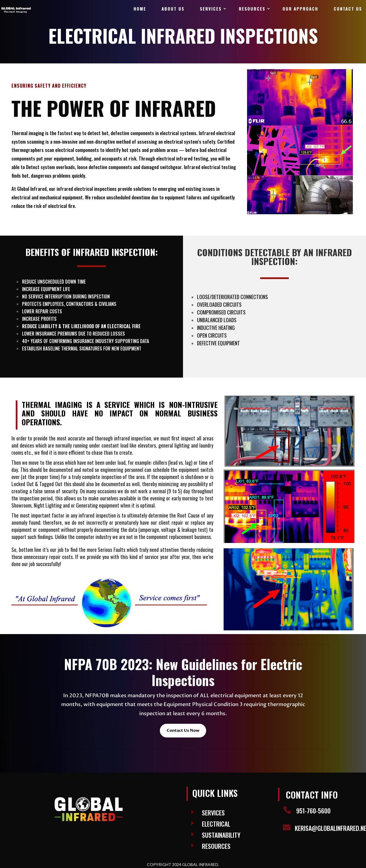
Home (140, 9)
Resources (252, 9)
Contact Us (348, 9)
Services (211, 9)
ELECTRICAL (216, 824)
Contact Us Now (183, 730)
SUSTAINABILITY (221, 835)
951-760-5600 (313, 811)
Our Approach (300, 9)
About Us (173, 9)
